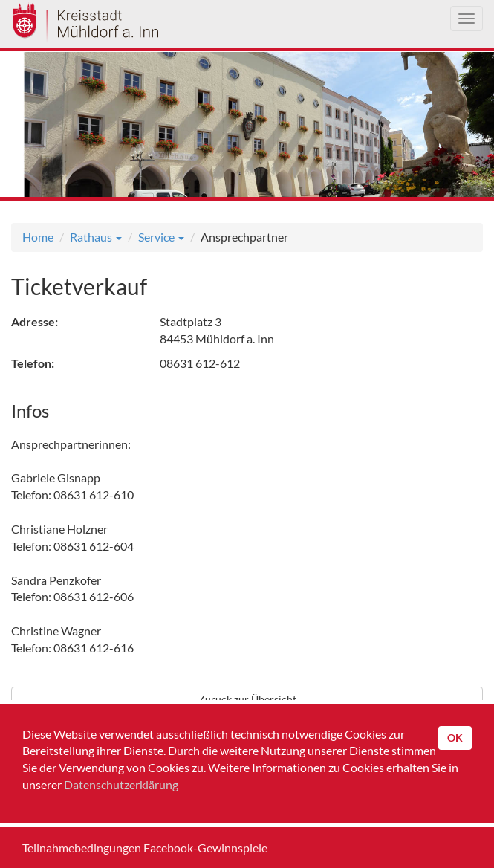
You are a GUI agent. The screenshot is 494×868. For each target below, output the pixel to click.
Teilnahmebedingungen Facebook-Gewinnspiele (145, 848)
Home (38, 237)
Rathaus (96, 237)
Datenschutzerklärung (121, 784)
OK (455, 738)
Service (161, 237)
